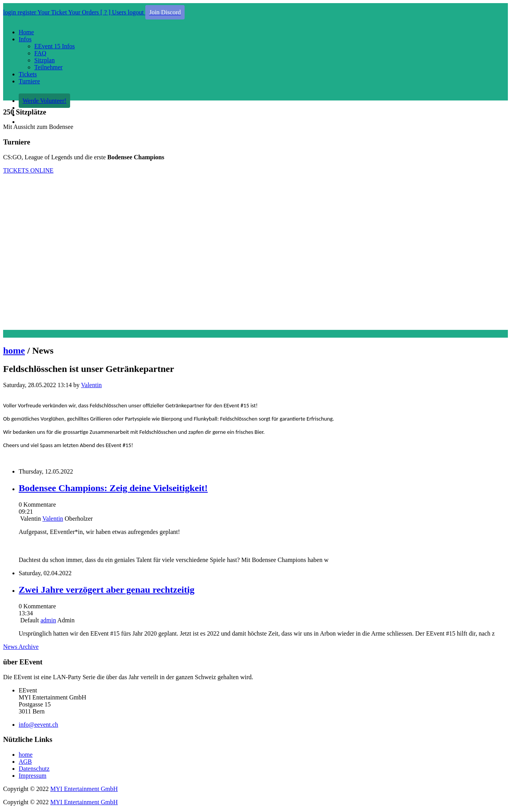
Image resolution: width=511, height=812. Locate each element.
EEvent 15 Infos (55, 46)
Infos (25, 39)
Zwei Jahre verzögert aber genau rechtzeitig (107, 590)
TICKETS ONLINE (28, 170)
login (10, 12)
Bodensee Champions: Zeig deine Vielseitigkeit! (113, 488)
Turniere (29, 81)
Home (26, 32)
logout (137, 12)
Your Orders (84, 12)
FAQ (40, 53)
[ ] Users (114, 12)
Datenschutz (34, 769)
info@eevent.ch (38, 725)
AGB (25, 762)
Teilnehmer (48, 67)
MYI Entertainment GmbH (84, 789)
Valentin (91, 385)
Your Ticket (53, 12)
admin (48, 620)
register (27, 12)
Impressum (33, 776)
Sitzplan (44, 60)
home (14, 351)
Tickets (28, 74)
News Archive (21, 647)
